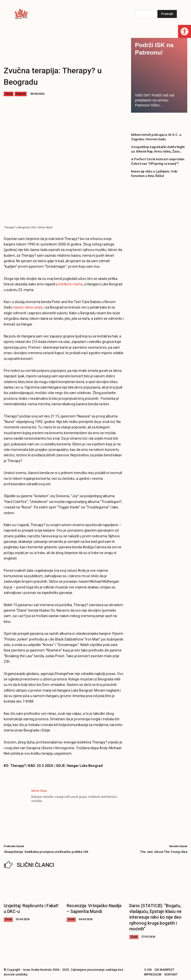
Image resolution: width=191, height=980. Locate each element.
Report (21, 94)
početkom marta (69, 284)
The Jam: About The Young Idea (164, 852)
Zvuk (9, 94)
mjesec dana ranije (27, 307)
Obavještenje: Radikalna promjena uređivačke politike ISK (46, 852)
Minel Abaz (39, 791)
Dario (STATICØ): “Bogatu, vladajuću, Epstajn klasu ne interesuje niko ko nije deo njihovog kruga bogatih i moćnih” (154, 915)
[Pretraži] (167, 14)
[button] (185, 31)
